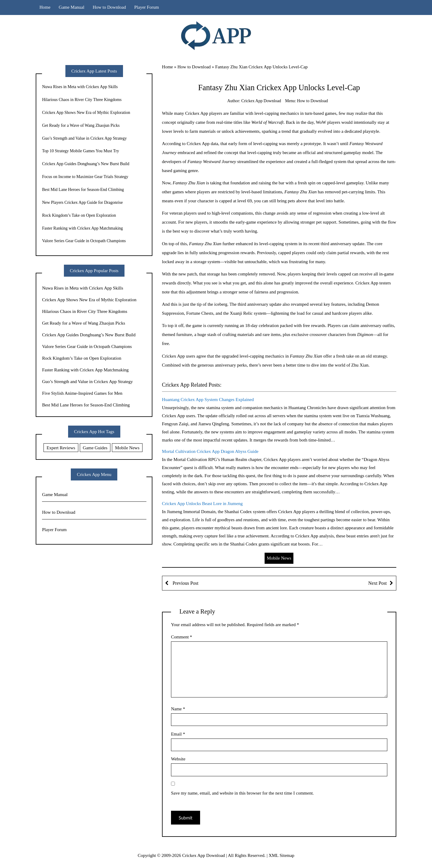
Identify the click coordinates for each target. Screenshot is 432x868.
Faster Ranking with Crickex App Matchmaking (82, 228)
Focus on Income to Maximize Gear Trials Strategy (85, 177)
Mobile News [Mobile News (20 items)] (127, 448)
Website (178, 759)
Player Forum (147, 7)
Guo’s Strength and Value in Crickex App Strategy (84, 138)
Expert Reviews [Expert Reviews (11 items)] (61, 448)
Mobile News (279, 558)
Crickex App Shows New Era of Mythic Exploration (86, 113)
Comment (181, 637)
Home (45, 7)
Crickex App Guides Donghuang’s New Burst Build (86, 164)
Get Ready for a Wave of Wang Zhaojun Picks (81, 125)
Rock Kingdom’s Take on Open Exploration (79, 215)
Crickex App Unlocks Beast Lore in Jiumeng (202, 504)
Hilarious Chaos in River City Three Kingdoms (82, 100)
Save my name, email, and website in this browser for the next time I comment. (242, 793)
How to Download (109, 7)
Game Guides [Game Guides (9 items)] (95, 448)
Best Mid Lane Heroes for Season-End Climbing (83, 190)
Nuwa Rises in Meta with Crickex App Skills (80, 87)
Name (178, 709)
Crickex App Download (261, 101)
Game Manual (72, 7)
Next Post (378, 583)
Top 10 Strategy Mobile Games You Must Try (81, 151)
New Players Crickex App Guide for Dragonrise (82, 202)
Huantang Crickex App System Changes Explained (208, 400)
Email (178, 734)
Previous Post (185, 583)
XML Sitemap (281, 855)
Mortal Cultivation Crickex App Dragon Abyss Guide (210, 451)
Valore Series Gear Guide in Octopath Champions (84, 241)
